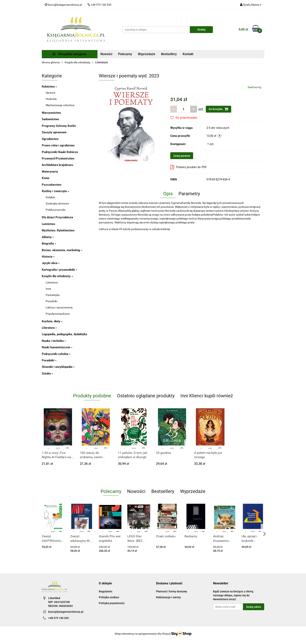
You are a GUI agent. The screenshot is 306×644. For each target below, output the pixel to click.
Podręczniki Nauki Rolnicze (60, 152)
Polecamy (125, 54)
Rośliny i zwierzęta (55, 191)
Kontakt (188, 54)
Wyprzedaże (147, 54)
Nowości (106, 54)
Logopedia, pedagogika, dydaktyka (64, 334)
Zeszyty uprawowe (54, 132)
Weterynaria (50, 172)
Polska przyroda (56, 210)
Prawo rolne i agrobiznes (58, 145)
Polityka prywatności (112, 603)
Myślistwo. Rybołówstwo (58, 230)
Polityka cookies (109, 597)
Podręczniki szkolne (56, 354)
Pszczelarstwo (52, 185)
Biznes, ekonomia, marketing (62, 250)
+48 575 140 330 (58, 618)
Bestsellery (169, 54)
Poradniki (51, 301)
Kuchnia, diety (52, 321)
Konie (45, 178)
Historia (48, 257)
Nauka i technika (54, 341)
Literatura (52, 282)
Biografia (49, 244)
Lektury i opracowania (59, 307)
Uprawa (50, 93)
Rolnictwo (49, 87)
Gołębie (50, 197)
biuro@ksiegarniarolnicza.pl (66, 612)
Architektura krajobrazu (57, 165)
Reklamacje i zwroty (168, 597)
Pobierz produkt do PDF (189, 167)
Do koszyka (219, 109)
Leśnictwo (48, 224)
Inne (48, 289)
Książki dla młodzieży (57, 276)
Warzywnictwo (51, 113)
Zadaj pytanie (182, 156)
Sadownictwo (50, 119)
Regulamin (106, 591)
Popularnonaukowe (58, 314)
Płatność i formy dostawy (172, 591)
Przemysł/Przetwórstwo (58, 159)
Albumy (48, 237)
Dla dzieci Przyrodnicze (57, 217)
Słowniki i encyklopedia (58, 367)
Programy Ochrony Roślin (59, 126)
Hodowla (51, 99)
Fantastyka (53, 295)
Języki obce (51, 263)
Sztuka (47, 374)
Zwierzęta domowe (57, 203)
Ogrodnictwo (50, 139)
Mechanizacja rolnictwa (60, 105)
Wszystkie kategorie (70, 54)
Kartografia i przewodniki (60, 270)
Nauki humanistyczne (57, 347)
